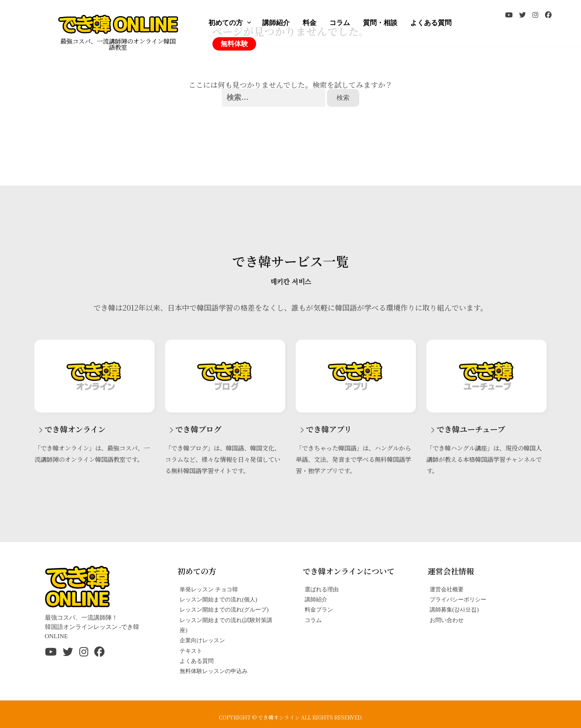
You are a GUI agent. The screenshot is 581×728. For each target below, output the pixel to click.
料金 (310, 23)
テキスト (191, 651)
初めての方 (226, 23)
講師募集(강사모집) (454, 609)
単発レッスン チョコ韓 (209, 589)
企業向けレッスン (202, 640)
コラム (340, 23)
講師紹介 (276, 23)
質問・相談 (380, 23)
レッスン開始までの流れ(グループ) (224, 609)
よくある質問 (431, 23)
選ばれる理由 (322, 589)
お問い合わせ (447, 620)
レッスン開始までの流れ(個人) (218, 599)
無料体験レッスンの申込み (214, 671)
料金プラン (319, 609)
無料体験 (234, 44)
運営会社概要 (447, 589)
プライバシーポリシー (458, 599)
